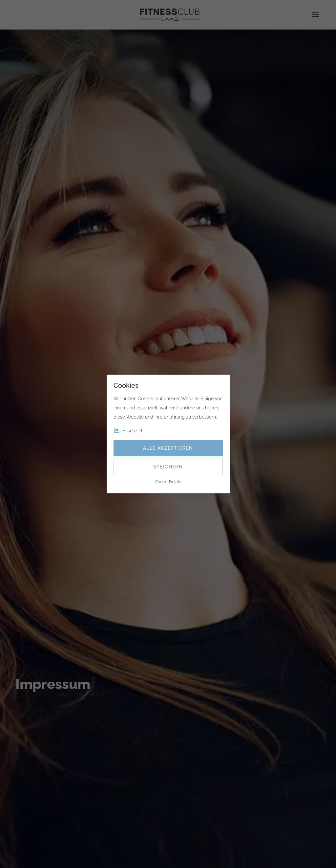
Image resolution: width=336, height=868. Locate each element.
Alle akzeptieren (168, 448)
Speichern (168, 467)
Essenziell (133, 431)
